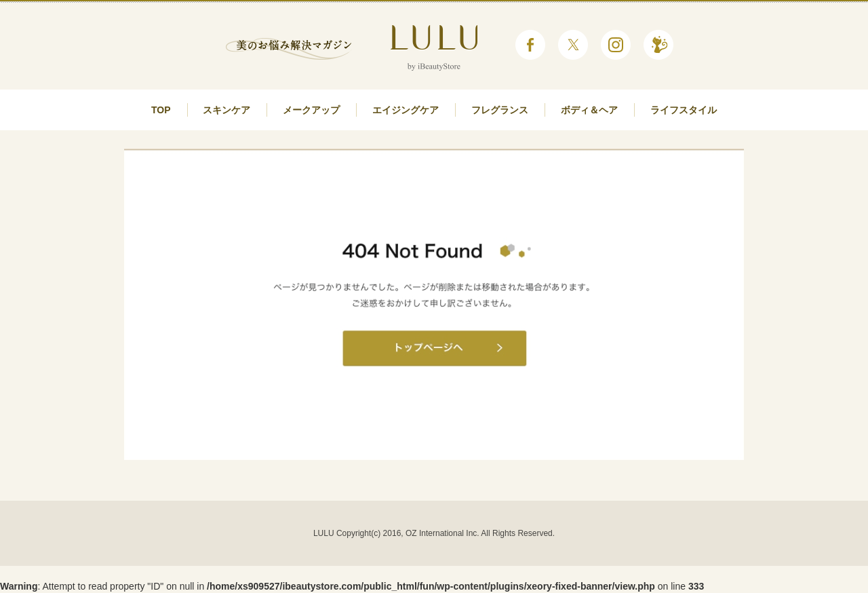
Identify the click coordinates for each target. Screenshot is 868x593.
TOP (161, 110)
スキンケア (226, 110)
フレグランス (500, 110)
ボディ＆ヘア (589, 110)
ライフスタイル (684, 110)
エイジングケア (406, 110)
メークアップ (311, 110)
